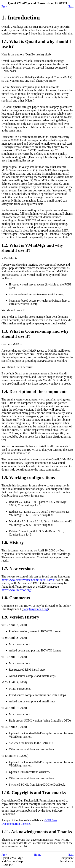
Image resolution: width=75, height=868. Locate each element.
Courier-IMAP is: (12, 344)
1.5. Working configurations (28, 477)
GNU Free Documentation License (29, 822)
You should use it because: (17, 367)
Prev (4, 6)
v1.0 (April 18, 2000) (14, 638)
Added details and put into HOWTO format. (35, 650)
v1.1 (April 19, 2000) (14, 657)
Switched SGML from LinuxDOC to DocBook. (37, 785)
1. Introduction (21, 17)
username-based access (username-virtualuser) (37, 294)
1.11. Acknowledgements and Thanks (37, 832)
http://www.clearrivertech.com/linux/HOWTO (29, 580)
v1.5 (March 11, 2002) (15, 756)
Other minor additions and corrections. (32, 749)
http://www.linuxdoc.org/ (16, 590)
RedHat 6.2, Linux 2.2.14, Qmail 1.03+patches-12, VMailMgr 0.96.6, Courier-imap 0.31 (39, 513)
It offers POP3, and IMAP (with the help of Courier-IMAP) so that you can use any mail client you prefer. (37, 79)
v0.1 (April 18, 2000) (14, 625)
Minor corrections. (20, 644)
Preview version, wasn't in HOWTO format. (35, 631)
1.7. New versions (18, 568)
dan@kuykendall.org (35, 609)
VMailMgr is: (10, 258)
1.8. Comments (16, 598)
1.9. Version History (20, 617)
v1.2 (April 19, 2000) (14, 682)
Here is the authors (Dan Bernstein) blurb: (27, 54)
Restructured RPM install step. (27, 670)
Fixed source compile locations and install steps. (38, 695)
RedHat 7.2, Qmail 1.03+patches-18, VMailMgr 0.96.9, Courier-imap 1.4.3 (38, 504)
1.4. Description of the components (34, 391)
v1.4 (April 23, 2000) (14, 727)
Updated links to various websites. (29, 772)
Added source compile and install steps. (33, 676)
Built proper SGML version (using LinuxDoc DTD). (40, 720)
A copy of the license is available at (23, 820)
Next (71, 6)
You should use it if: (13, 310)
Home (37, 855)
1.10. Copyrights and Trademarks (34, 793)
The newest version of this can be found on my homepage (36, 576)
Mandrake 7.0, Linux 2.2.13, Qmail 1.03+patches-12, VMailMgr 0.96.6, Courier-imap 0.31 (41, 523)
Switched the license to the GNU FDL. (32, 743)
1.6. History (13, 542)
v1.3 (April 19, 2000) (14, 708)
